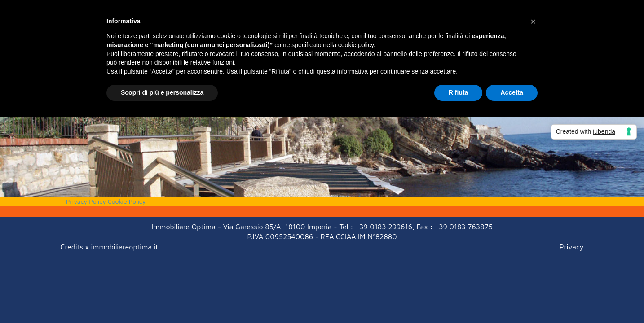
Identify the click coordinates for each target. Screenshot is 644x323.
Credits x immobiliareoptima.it (109, 247)
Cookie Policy (127, 201)
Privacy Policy (86, 201)
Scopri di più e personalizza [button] (162, 92)
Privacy (572, 247)
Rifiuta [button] (459, 92)
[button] (533, 22)
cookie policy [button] (356, 45)
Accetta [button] (512, 92)
